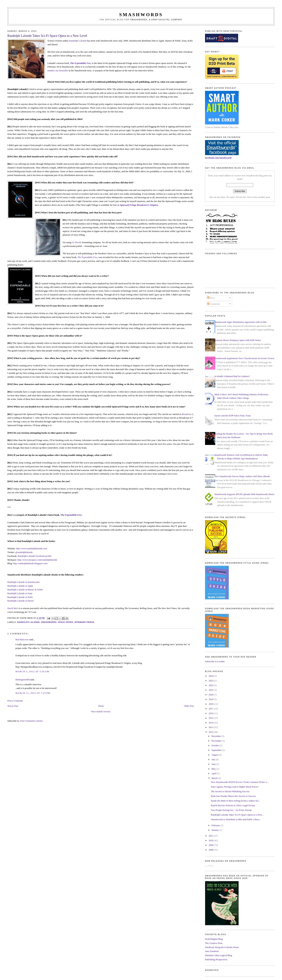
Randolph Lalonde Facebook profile (35, 556)
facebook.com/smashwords (218, 158)
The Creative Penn (214, 943)
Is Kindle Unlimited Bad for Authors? (232, 376)
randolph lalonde (29, 622)
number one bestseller (58, 70)
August (215, 755)
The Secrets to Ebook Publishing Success (230, 791)
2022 (211, 685)
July (214, 759)
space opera (65, 622)
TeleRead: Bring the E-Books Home (222, 947)
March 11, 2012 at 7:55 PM (33, 693)
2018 (211, 704)
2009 (211, 845)
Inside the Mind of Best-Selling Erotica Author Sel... (236, 801)
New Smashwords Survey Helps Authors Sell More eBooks (242, 476)
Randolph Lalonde (78, 41)
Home (101, 706)
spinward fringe (84, 622)
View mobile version (101, 711)
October (216, 745)
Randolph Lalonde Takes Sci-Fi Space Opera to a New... (237, 815)
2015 (211, 718)
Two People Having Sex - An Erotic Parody (231, 810)
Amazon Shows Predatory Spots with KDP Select (238, 340)
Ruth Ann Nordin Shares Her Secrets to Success (233, 796)
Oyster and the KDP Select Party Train (232, 416)
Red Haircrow (22, 639)
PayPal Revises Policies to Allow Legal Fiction (233, 805)
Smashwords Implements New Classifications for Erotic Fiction (244, 358)
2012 (211, 732)
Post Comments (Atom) (31, 721)
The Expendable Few (87, 257)
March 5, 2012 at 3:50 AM (32, 671)
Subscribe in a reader (215, 661)
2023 (211, 681)
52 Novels (77, 242)
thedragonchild (22, 680)
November (217, 741)
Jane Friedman (212, 951)
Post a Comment (15, 701)
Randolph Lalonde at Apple (20, 586)
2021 (211, 690)
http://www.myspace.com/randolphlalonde (37, 560)
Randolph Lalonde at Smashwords (23, 582)
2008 (211, 850)
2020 (211, 695)
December (217, 736)
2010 (211, 840)
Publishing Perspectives (216, 959)
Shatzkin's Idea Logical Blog (219, 955)
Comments (214, 304)
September (217, 750)
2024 (211, 676)
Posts (211, 298)
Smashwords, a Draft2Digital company (156, 20)
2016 (211, 713)
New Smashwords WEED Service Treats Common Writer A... (240, 782)
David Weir (13, 608)
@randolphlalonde (24, 552)
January (215, 830)
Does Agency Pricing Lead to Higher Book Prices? (235, 787)
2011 (211, 836)
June (214, 764)
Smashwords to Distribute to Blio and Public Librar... (236, 819)
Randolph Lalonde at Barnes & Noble (25, 590)
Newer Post (13, 706)
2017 (211, 709)
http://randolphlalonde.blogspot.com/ (30, 563)
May (214, 769)
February (216, 825)
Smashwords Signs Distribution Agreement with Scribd (240, 322)
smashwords (49, 622)
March (215, 778)
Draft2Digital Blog (214, 939)
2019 (211, 699)
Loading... (210, 866)
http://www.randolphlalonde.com (31, 548)
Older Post (189, 706)
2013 (211, 727)
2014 (211, 723)
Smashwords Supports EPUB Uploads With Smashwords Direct (244, 494)
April (214, 773)
